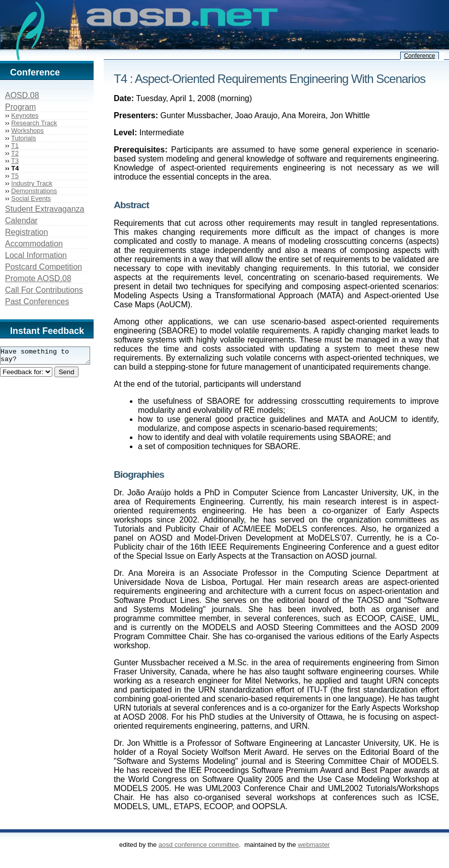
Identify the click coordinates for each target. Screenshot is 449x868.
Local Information (36, 255)
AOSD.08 (22, 95)
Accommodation (34, 244)
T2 (15, 153)
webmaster (314, 845)
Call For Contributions (44, 290)
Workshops (27, 131)
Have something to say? (50, 357)
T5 (15, 176)
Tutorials (23, 138)
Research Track (34, 123)
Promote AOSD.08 (38, 278)
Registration (26, 232)
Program (20, 107)
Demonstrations (34, 191)
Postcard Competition (44, 267)
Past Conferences (37, 301)
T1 (15, 146)
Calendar (21, 221)
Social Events (31, 198)
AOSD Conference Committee (199, 845)
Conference (419, 56)
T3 (15, 161)
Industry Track (32, 183)
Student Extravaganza (45, 209)
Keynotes (25, 115)
